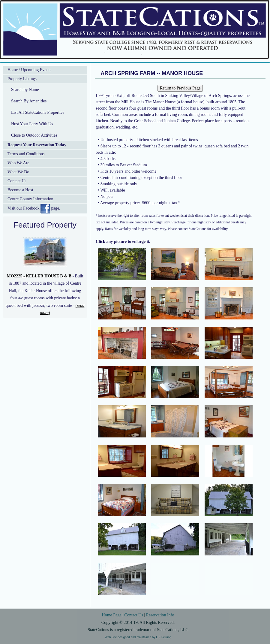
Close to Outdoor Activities (34, 135)
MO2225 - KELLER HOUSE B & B (39, 276)
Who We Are (18, 163)
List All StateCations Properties (38, 112)
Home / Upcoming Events (29, 70)
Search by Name (25, 90)
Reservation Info (160, 615)
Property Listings (22, 79)
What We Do (18, 172)
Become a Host (20, 190)
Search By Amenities (29, 101)
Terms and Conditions (26, 154)
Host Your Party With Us (32, 124)
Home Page (112, 615)
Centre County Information (30, 199)
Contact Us (17, 181)
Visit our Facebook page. (34, 209)
